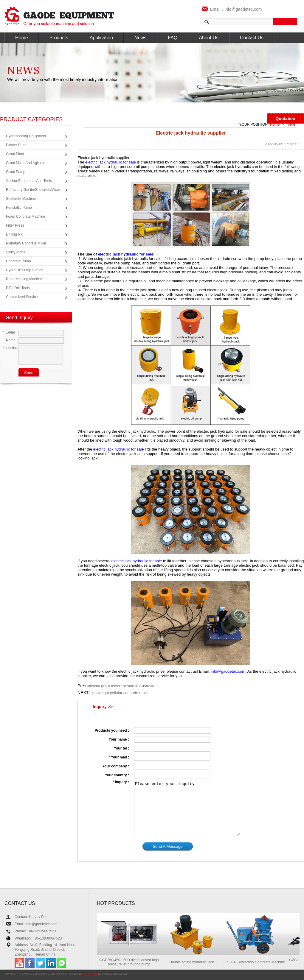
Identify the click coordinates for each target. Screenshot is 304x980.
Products (59, 38)
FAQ (173, 38)
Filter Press (15, 225)
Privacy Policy (90, 974)
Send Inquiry (19, 318)
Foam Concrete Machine (25, 216)
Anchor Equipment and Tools (29, 181)
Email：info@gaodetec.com (232, 9)
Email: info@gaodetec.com (36, 924)
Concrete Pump (18, 261)
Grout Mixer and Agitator (25, 163)
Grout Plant (15, 154)
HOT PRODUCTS (116, 903)
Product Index (75, 974)
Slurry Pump (16, 252)
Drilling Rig (15, 234)
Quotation (285, 119)
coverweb (122, 974)
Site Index (62, 974)
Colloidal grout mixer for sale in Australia (120, 686)
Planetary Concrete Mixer (26, 243)
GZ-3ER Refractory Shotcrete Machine (257, 962)
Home (22, 38)
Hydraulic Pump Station (25, 270)
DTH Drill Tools (18, 288)
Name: (10, 340)
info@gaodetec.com (228, 671)
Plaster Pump (17, 145)
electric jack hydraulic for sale (111, 162)
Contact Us (252, 38)
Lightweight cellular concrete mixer (119, 693)
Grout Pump (16, 172)
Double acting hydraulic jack (194, 962)
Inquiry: (10, 348)
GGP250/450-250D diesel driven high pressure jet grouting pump (131, 962)
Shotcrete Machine (21, 199)
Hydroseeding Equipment (26, 136)
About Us (209, 38)
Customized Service (22, 297)
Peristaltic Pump (19, 208)
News (140, 38)
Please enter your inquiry (187, 808)
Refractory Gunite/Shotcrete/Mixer (33, 190)
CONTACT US (20, 903)
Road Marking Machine (24, 279)
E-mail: (10, 332)
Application (101, 38)
